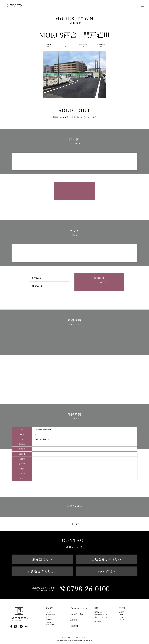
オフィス (121, 617)
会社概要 (121, 612)
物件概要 (101, 44)
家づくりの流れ (50, 625)
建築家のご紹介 (51, 614)
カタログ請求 (107, 571)
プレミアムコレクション (79, 608)
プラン (66, 44)
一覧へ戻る (74, 524)
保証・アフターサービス (101, 617)
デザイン (48, 617)
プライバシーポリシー (81, 637)
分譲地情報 (74, 626)
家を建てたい (42, 559)
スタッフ (121, 614)
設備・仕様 (49, 620)
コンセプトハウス (77, 614)
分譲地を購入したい (42, 571)
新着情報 (98, 622)
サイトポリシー (67, 637)
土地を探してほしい (107, 559)
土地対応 (49, 622)
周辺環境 (83, 44)
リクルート (121, 620)
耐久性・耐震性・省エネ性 (101, 614)
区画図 (48, 44)
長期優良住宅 (98, 612)
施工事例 (73, 620)
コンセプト (49, 612)
